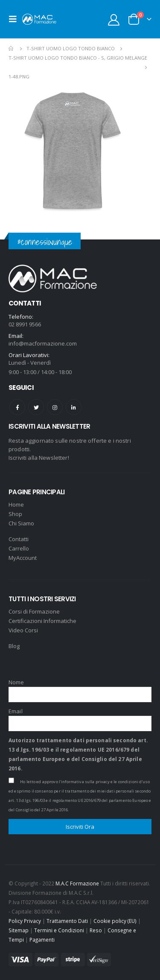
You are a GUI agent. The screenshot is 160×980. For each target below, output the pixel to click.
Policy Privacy (25, 921)
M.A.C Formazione (77, 883)
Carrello (19, 548)
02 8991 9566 (25, 324)
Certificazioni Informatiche (42, 621)
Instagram (55, 407)
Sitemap (19, 930)
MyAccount (23, 558)
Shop (15, 514)
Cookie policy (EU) (115, 921)
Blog (14, 646)
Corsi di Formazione (34, 611)
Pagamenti (42, 940)
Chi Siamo (21, 523)
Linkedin (74, 407)
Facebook (17, 407)
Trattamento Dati (67, 921)
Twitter (36, 407)
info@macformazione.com (43, 343)
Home (16, 504)
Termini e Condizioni (59, 930)
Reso (96, 930)
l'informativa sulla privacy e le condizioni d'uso (104, 782)
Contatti (19, 539)
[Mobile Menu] (15, 19)
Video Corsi (23, 630)
